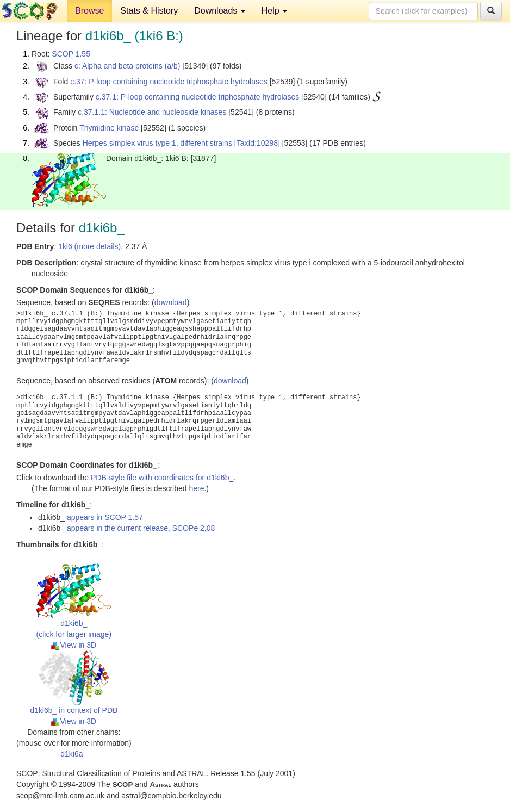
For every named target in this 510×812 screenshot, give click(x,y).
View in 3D (74, 645)
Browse (89, 11)
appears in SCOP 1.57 (105, 517)
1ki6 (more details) (89, 246)
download (171, 302)
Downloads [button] (220, 11)
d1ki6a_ (74, 754)
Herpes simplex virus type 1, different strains (157, 143)
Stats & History (149, 11)
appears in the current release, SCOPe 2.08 (141, 528)
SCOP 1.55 (71, 54)
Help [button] (274, 11)
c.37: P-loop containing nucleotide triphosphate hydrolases (169, 82)
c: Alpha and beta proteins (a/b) (128, 66)
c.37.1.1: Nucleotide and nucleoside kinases (152, 112)
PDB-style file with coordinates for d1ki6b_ (162, 478)
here (196, 488)
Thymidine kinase (109, 128)
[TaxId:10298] (257, 143)
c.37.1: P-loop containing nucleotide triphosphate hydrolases (197, 97)
